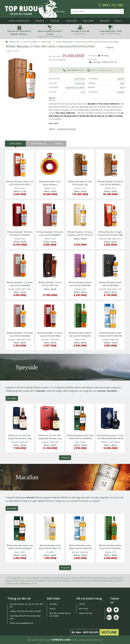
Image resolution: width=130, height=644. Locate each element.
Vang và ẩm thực (86, 613)
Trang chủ (14, 42)
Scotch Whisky (30, 42)
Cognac (55, 21)
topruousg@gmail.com (25, 623)
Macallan (46, 42)
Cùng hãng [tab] (15, 144)
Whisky (40, 21)
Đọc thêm (12, 398)
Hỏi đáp (104, 21)
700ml (122, 83)
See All (65, 458)
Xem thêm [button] (54, 123)
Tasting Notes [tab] (38, 144)
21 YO (83, 92)
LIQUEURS (72, 21)
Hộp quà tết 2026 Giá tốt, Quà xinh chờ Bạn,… (19, 33)
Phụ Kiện (88, 21)
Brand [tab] (59, 144)
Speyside (121, 92)
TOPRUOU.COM (61, 640)
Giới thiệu (60, 11)
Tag (52, 129)
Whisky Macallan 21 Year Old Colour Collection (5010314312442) (87, 42)
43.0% (122, 87)
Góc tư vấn (83, 609)
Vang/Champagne (19, 21)
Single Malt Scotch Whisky (75, 87)
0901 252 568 (113, 5)
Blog (118, 21)
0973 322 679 (22, 611)
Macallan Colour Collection (67, 129)
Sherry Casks (80, 83)
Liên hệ (52, 609)
